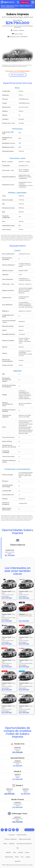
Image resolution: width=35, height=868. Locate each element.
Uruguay (28, 857)
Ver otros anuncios (18, 75)
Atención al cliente (22, 835)
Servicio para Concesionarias (24, 844)
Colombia (20, 852)
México (17, 857)
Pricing (5, 844)
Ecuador (27, 852)
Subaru (22, 6)
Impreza (27, 6)
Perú (22, 857)
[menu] (33, 2)
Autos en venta (10, 6)
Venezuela (17, 861)
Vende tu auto (25, 2)
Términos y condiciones (11, 839)
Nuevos (3, 6)
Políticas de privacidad (25, 839)
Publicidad (12, 844)
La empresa (12, 835)
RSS (18, 848)
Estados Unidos (9, 857)
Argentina (8, 852)
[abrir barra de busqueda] (18, 2)
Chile (14, 852)
